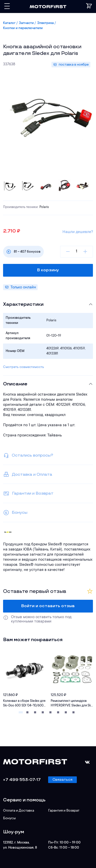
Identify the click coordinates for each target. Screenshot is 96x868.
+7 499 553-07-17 (22, 780)
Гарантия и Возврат (64, 811)
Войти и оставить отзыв (48, 606)
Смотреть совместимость (24, 367)
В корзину (48, 270)
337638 (9, 64)
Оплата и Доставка (19, 811)
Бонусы (9, 818)
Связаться (62, 780)
